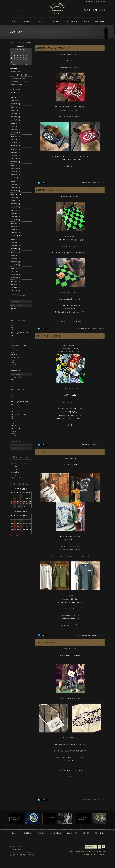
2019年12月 (15, 194)
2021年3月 (14, 172)
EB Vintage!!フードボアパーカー (21, 345)
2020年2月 (14, 188)
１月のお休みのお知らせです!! (20, 78)
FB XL (14, 426)
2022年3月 (14, 159)
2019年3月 (14, 223)
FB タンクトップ (16, 377)
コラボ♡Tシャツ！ (44, 452)
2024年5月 (14, 117)
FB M (14, 421)
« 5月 (15, 64)
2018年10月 (15, 239)
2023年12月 (15, 126)
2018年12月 (15, 233)
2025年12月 (15, 101)
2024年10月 (15, 110)
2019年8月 (14, 207)
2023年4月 (14, 143)
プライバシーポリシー (18, 478)
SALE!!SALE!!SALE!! (17, 85)
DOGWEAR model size (19, 463)
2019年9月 (14, 204)
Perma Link (101, 183)
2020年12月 (15, 175)
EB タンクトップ (16, 308)
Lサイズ (14, 352)
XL (13, 311)
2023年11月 (15, 130)
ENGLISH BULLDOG (17, 305)
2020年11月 (15, 178)
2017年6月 (14, 288)
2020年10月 (15, 181)
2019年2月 (14, 226)
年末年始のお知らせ (17, 72)
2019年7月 (14, 210)
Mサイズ (15, 350)
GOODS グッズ (16, 370)
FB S (14, 419)
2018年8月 (14, 246)
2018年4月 (14, 258)
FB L (14, 423)
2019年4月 (14, 220)
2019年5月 (14, 217)
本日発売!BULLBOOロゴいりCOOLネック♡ (53, 48)
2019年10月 (15, 201)
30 (12, 62)
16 (12, 58)
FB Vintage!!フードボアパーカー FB (21, 415)
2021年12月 (15, 168)
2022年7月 (14, 149)
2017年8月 (14, 281)
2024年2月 (14, 120)
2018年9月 (14, 242)
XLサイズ (15, 355)
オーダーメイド (16, 469)
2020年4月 (14, 184)
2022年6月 (14, 152)
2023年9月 (14, 136)
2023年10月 (15, 133)
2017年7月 (14, 284)
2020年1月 (14, 191)
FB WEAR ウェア (16, 429)
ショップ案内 (15, 472)
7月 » (27, 64)
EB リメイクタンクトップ (19, 321)
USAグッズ (14, 475)
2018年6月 (14, 252)
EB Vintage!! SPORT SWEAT (20, 333)
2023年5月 (14, 139)
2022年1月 (14, 165)
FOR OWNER (15, 445)
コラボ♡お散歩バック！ (46, 642)
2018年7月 (14, 249)
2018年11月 (15, 236)
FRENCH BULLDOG (17, 374)
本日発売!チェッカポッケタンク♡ (50, 190)
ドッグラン (14, 466)
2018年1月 (14, 268)
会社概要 (71, 852)
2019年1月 (14, 230)
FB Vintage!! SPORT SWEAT (20, 402)
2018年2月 (14, 265)
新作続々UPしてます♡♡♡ (19, 81)
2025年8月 (14, 104)
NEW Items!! (15, 301)
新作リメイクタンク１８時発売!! (49, 336)
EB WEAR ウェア (16, 358)
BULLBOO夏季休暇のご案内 (19, 75)
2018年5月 (14, 255)
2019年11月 (15, 197)
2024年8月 (14, 114)
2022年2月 (14, 162)
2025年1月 (14, 107)
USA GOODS (15, 449)
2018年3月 (14, 262)
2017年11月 (15, 275)
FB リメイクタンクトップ (19, 389)
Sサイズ (14, 348)
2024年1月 (14, 123)
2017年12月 (15, 271)
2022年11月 (15, 146)
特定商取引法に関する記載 (83, 852)
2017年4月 (14, 291)
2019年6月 (14, 213)
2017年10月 (15, 278)
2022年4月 (14, 155)
